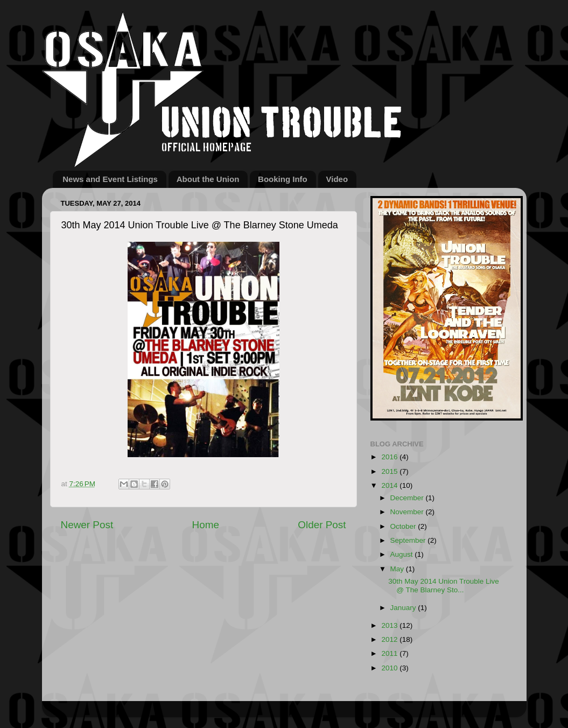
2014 (390, 485)
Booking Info (283, 179)
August (403, 554)
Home (206, 525)
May (398, 569)
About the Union (208, 179)
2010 (390, 668)
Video (337, 179)
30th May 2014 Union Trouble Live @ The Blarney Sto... (444, 586)
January (404, 608)
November (408, 512)
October (404, 526)
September (409, 540)
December (408, 498)
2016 (390, 457)
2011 (390, 653)
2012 (390, 639)
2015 (390, 471)
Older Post (322, 525)
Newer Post (87, 525)
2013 (390, 625)
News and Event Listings (110, 179)
